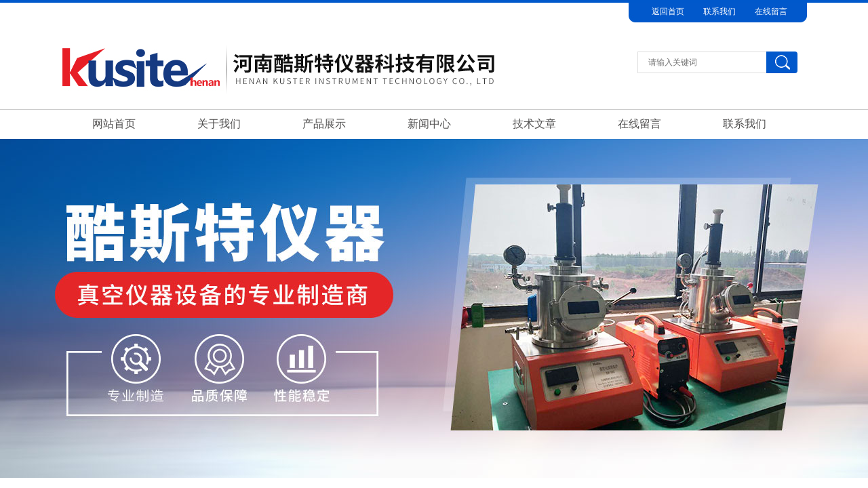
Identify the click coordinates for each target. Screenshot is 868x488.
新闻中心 (429, 124)
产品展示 (324, 124)
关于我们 (219, 124)
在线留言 (771, 12)
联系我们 (719, 12)
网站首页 (114, 124)
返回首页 (668, 12)
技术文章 (534, 124)
